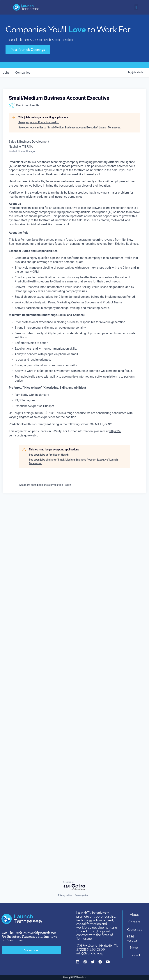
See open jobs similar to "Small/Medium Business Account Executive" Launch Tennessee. (70, 128)
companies (23, 73)
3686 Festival (132, 938)
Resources (134, 929)
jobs (6, 73)
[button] (136, 7)
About (134, 914)
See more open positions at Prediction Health (45, 485)
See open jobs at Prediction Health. (39, 122)
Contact (134, 955)
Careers (134, 921)
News (134, 947)
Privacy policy (65, 895)
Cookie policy (81, 895)
